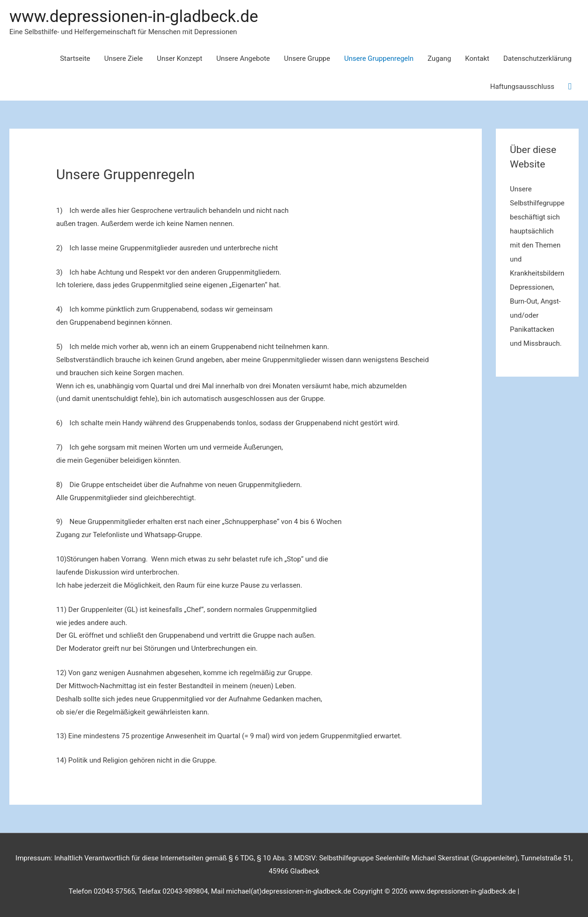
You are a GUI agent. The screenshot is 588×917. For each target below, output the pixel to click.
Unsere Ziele (124, 58)
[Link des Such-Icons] (570, 87)
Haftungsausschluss (522, 87)
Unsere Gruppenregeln (379, 58)
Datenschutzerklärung (537, 58)
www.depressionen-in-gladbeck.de (134, 17)
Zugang (439, 58)
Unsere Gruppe (307, 58)
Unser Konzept (179, 58)
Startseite (75, 58)
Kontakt (477, 58)
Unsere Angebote (243, 58)
